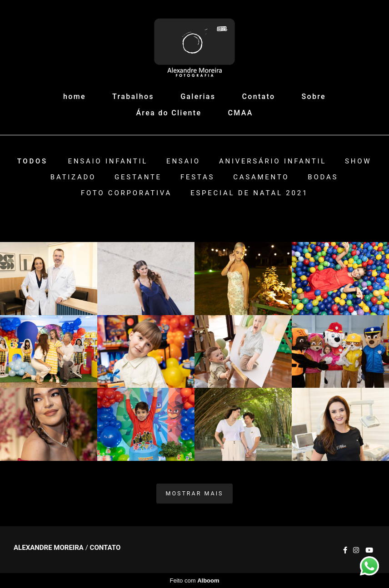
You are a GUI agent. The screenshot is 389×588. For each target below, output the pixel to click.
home (75, 96)
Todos (32, 161)
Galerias (198, 96)
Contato (259, 96)
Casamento (261, 177)
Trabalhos (133, 96)
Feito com (194, 581)
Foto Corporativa (126, 193)
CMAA (241, 113)
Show (358, 161)
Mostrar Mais (195, 493)
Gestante (138, 177)
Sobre (314, 96)
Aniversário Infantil (273, 161)
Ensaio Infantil (108, 161)
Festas (197, 177)
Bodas (323, 177)
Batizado (73, 177)
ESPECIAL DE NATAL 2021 (249, 193)
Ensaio (183, 161)
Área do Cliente (169, 113)
